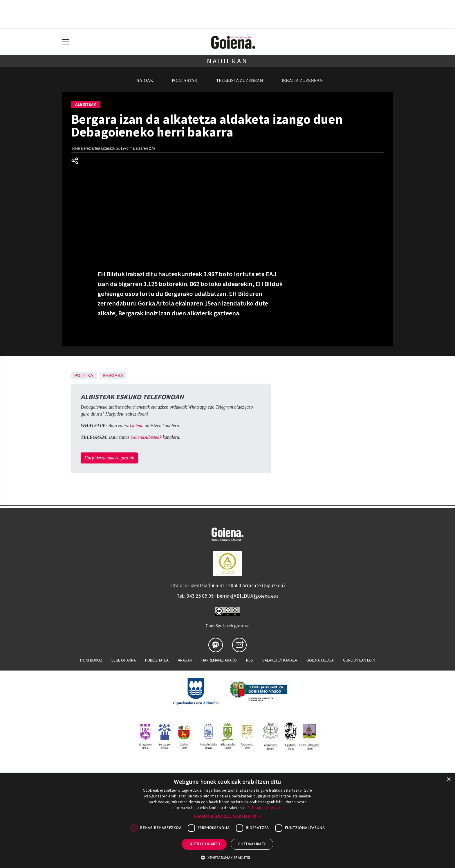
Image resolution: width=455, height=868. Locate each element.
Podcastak (185, 80)
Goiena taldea (320, 660)
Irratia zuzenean (302, 80)
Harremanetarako (219, 660)
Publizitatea (157, 660)
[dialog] (228, 821)
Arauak (185, 660)
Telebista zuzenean (240, 80)
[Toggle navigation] (66, 42)
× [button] (448, 780)
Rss (250, 660)
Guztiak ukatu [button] (252, 844)
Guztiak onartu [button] (204, 844)
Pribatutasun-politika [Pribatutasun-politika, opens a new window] (266, 808)
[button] (228, 816)
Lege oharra (124, 660)
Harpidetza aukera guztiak (109, 458)
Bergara (113, 375)
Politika (84, 375)
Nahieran (227, 61)
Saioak (145, 80)
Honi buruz (91, 660)
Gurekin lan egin (359, 660)
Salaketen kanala (280, 660)
